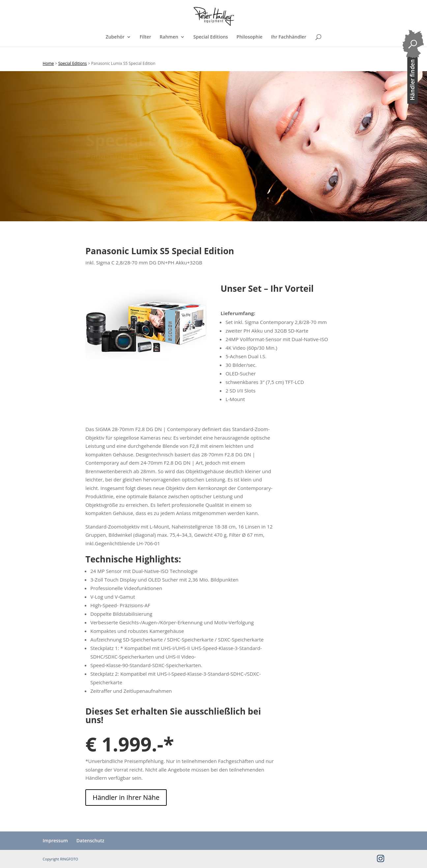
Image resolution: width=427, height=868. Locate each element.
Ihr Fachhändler (289, 46)
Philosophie (250, 46)
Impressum (55, 841)
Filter (145, 46)
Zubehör (115, 46)
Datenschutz (90, 841)
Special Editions (211, 46)
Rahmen (169, 46)
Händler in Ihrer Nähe (126, 797)
